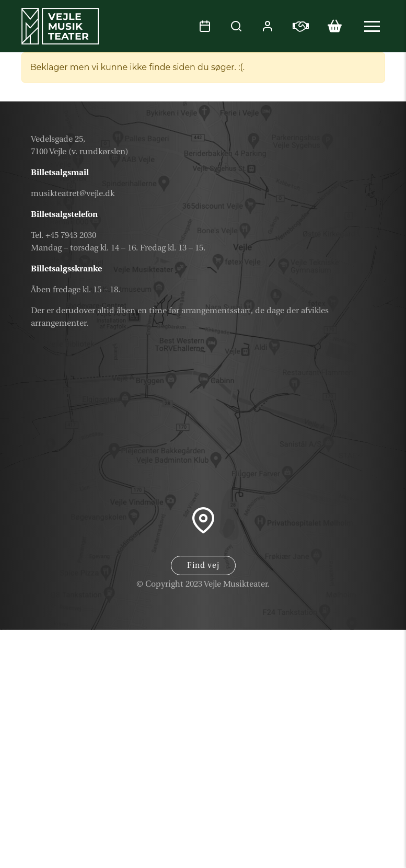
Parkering (347, 855)
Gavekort (349, 781)
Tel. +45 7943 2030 (63, 235)
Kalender (349, 756)
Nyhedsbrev (340, 806)
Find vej (203, 566)
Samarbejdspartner (318, 830)
